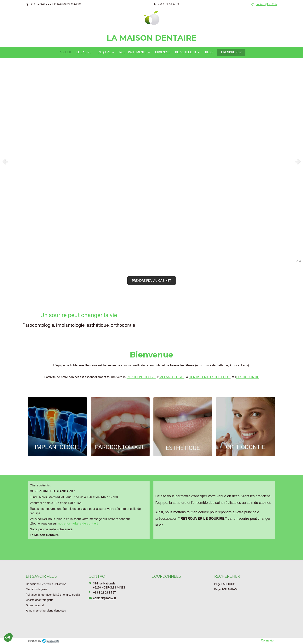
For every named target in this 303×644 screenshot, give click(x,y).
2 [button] (300, 261)
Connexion (268, 640)
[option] (151, 161)
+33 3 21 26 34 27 (104, 593)
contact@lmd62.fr (105, 598)
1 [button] (297, 261)
